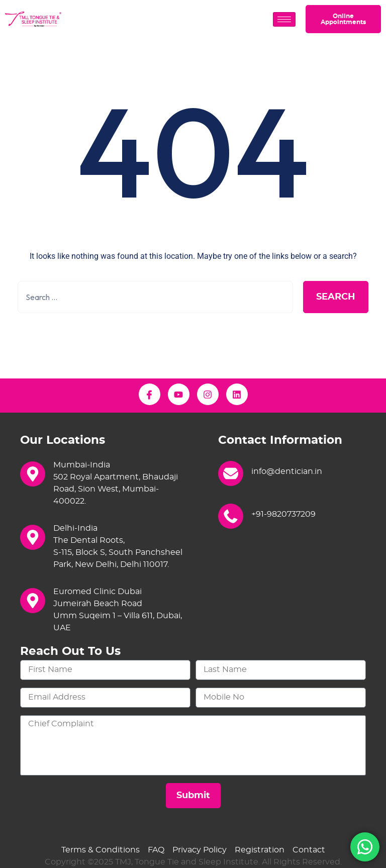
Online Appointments (343, 19)
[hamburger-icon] (284, 19)
